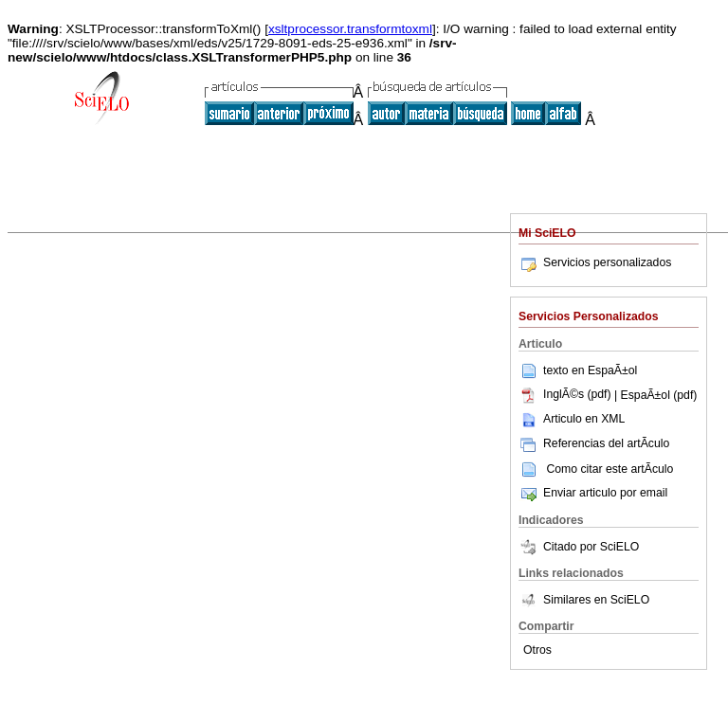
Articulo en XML (572, 419)
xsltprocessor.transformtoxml (350, 29)
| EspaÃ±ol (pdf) (655, 394)
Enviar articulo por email (593, 493)
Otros (537, 650)
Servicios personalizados (595, 262)
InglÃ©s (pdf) (566, 394)
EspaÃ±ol (612, 370)
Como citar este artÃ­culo (610, 468)
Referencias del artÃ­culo (594, 443)
